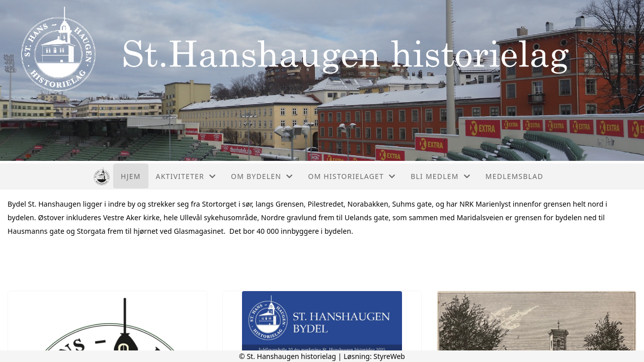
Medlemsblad (514, 176)
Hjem (131, 176)
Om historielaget (352, 176)
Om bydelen (262, 176)
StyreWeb (389, 356)
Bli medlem (440, 176)
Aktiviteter (186, 176)
